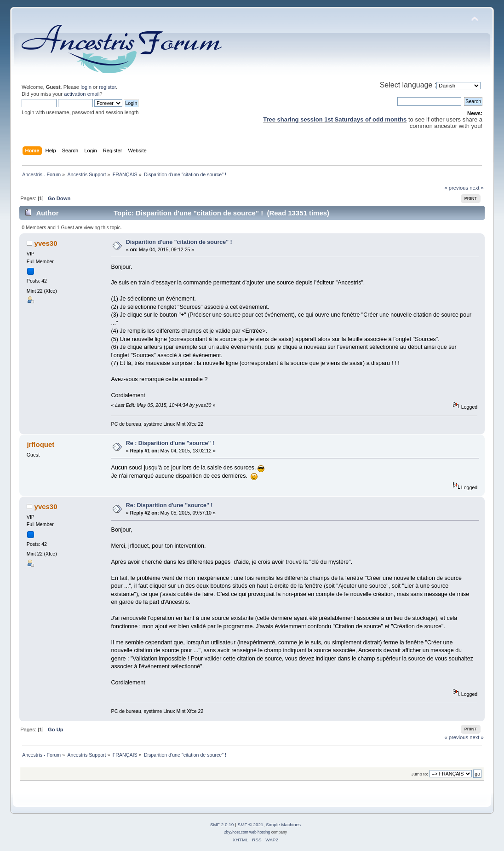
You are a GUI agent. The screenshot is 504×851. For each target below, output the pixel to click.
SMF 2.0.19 (222, 825)
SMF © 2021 (251, 825)
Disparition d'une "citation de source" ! (179, 242)
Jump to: (420, 774)
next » (477, 188)
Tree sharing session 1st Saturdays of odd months (335, 119)
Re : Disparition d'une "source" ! (170, 443)
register (107, 87)
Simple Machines (283, 825)
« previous (456, 188)
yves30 (46, 243)
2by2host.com (236, 832)
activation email (82, 94)
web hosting (260, 832)
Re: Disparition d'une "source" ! (169, 505)
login (86, 87)
